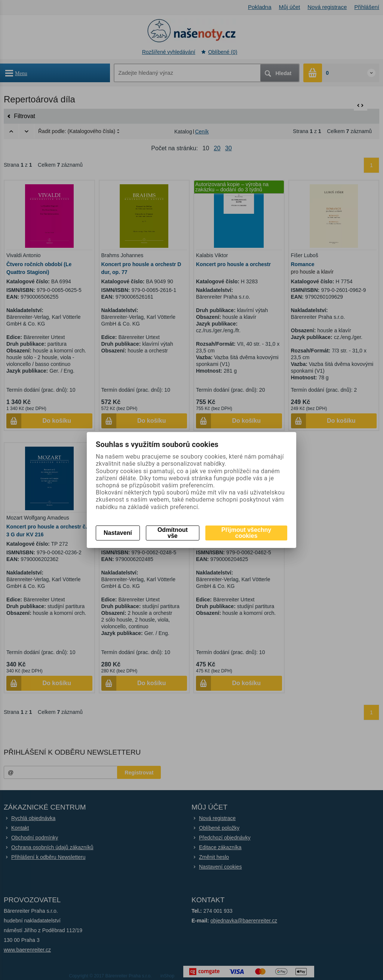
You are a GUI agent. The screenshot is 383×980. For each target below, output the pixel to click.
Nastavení (118, 533)
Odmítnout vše (173, 533)
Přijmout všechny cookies (246, 533)
